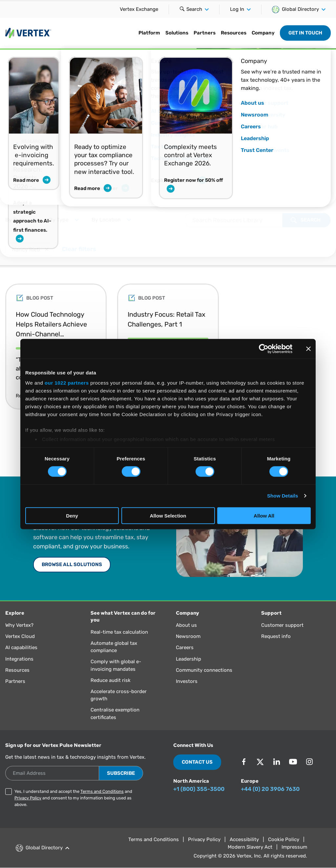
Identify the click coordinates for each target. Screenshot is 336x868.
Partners (205, 33)
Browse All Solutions (72, 564)
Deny (72, 516)
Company (263, 33)
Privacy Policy (28, 798)
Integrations (19, 659)
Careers (185, 647)
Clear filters (79, 248)
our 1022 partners (67, 383)
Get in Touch (305, 33)
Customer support (282, 625)
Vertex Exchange (139, 9)
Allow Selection (168, 516)
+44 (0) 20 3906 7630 (270, 789)
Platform (149, 33)
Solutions (177, 33)
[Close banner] (308, 349)
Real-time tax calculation (119, 632)
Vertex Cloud (20, 636)
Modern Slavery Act (250, 847)
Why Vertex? (19, 625)
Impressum (294, 847)
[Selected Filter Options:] (168, 251)
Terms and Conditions (102, 791)
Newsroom (188, 636)
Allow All (264, 516)
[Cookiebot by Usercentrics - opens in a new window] (264, 349)
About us (186, 625)
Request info (276, 636)
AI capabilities (21, 647)
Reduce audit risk (111, 680)
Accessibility (244, 839)
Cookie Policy (284, 839)
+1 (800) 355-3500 (199, 789)
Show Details (283, 496)
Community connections (204, 670)
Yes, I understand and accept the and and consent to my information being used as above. (73, 798)
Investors (187, 681)
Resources (234, 33)
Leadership (189, 659)
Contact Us (197, 762)
